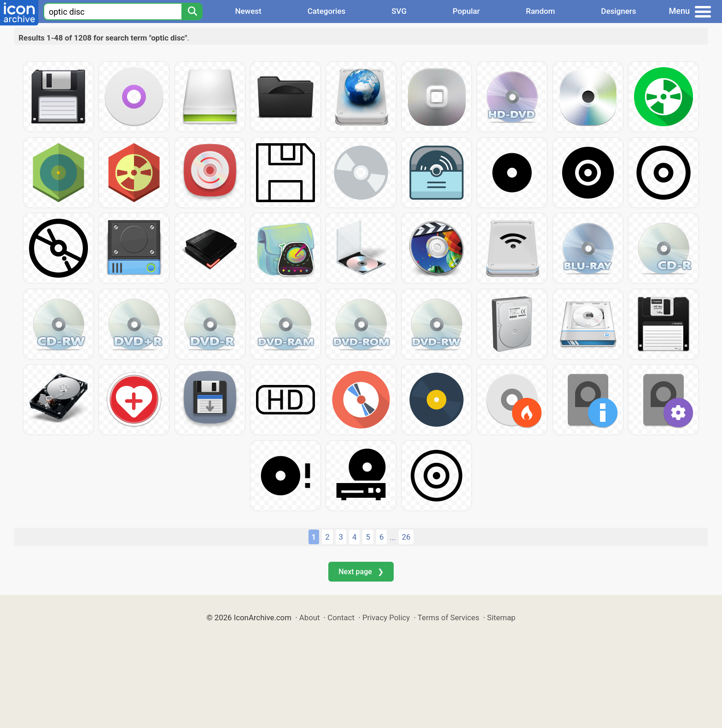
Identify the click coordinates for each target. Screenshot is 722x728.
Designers (618, 11)
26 (406, 537)
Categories (327, 11)
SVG (399, 11)
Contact (341, 617)
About (310, 617)
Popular (466, 11)
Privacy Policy (386, 617)
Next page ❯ (361, 572)
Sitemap (501, 617)
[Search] (192, 12)
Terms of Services (448, 617)
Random (540, 11)
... (393, 537)
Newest (248, 11)
